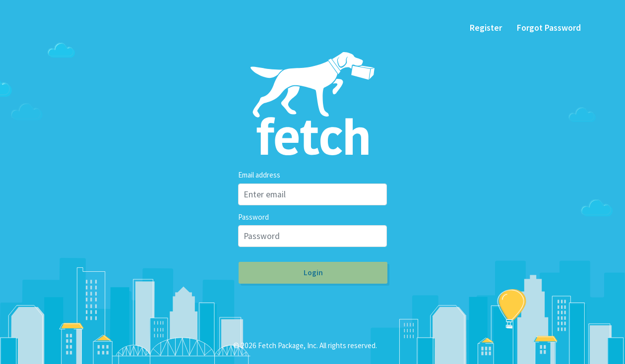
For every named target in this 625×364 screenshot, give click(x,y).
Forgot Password (549, 28)
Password (253, 217)
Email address (259, 175)
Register (486, 28)
